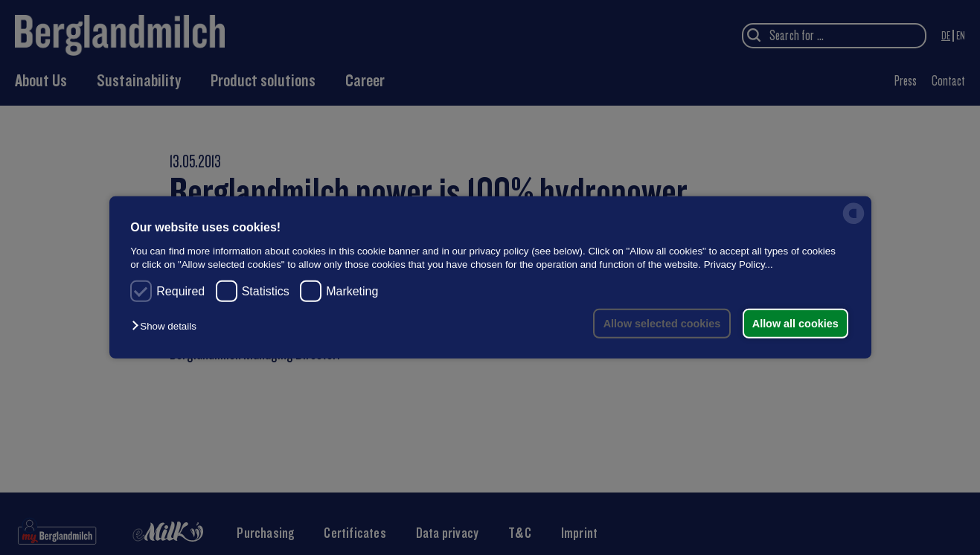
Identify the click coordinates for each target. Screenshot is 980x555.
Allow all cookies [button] (795, 324)
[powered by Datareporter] (854, 223)
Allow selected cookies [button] (661, 324)
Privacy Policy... (739, 264)
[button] (167, 326)
